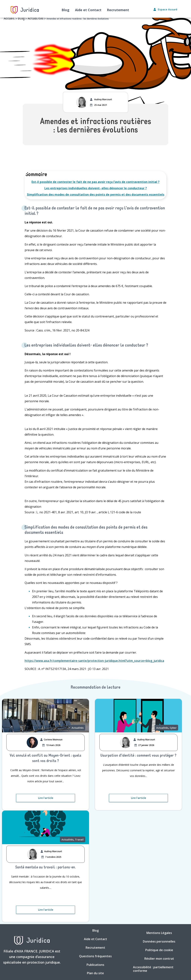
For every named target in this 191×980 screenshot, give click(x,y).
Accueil (9, 19)
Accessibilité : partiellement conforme (153, 969)
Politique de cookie (159, 950)
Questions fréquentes (95, 956)
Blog (65, 10)
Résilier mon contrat (159, 959)
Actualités (36, 19)
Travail (79, 840)
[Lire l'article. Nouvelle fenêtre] (46, 798)
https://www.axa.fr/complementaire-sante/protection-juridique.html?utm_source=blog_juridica (94, 661)
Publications (95, 965)
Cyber (173, 728)
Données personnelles (159, 942)
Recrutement (118, 10)
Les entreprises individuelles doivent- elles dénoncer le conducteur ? (96, 188)
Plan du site (95, 973)
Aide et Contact (88, 10)
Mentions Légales (159, 933)
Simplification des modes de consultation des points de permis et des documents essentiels (96, 195)
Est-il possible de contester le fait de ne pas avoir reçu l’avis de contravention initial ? (95, 182)
